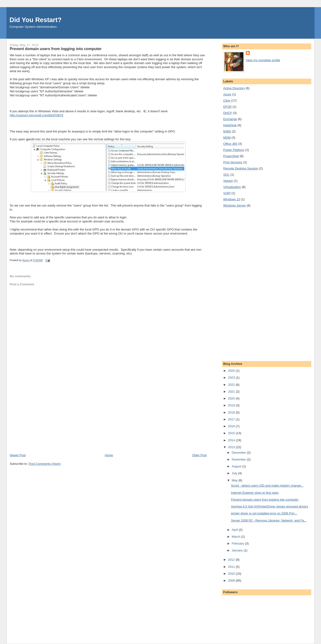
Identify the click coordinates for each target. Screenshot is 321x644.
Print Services (233, 162)
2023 (232, 378)
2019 (232, 405)
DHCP (228, 113)
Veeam (228, 181)
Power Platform (234, 150)
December (239, 453)
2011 (232, 567)
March (237, 537)
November (239, 459)
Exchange (230, 119)
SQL (226, 175)
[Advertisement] (45, 420)
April (235, 530)
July (235, 473)
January (238, 550)
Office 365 (230, 144)
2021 (232, 392)
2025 (232, 371)
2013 (232, 447)
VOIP (227, 193)
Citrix (227, 101)
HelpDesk (230, 125)
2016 (232, 426)
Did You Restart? (36, 20)
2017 (232, 419)
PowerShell (231, 156)
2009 (232, 581)
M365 (227, 131)
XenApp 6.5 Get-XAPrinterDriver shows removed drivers (269, 506)
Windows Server (235, 205)
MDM (227, 138)
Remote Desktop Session (241, 168)
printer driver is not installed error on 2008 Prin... (264, 513)
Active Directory (234, 88)
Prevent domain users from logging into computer (265, 500)
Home (109, 455)
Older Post (199, 455)
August (237, 466)
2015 (232, 433)
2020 (232, 398)
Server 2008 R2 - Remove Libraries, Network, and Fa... (269, 520)
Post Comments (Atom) (45, 464)
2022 (232, 385)
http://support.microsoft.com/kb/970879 (36, 115)
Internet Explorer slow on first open (255, 493)
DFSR (227, 107)
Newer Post (18, 455)
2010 (232, 574)
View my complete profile (263, 60)
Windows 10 (232, 199)
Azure (227, 94)
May (235, 480)
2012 (232, 560)
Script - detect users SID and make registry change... (267, 486)
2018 (232, 412)
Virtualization (232, 187)
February (238, 543)
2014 (232, 440)
